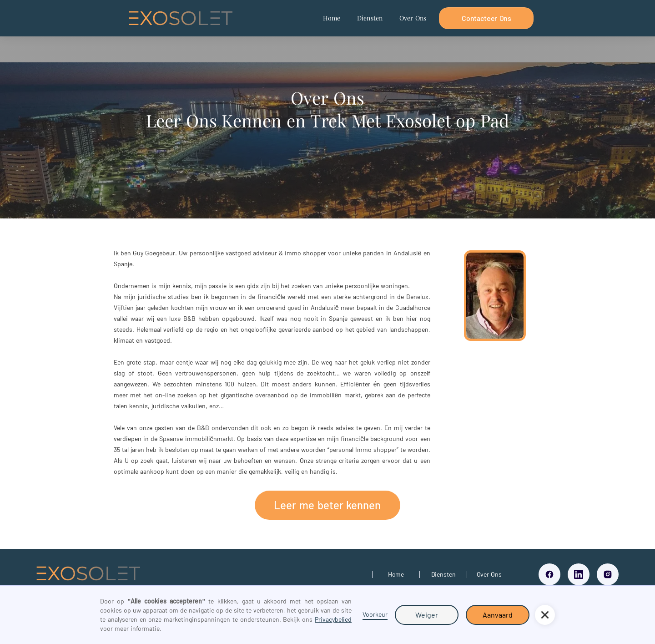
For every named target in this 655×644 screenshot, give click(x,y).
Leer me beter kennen (327, 505)
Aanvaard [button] (498, 615)
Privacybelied (333, 619)
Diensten (370, 18)
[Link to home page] (396, 574)
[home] (181, 18)
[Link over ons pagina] (489, 574)
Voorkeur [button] (375, 614)
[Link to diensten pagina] (443, 574)
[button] (545, 615)
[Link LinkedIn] (579, 574)
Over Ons (413, 18)
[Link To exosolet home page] (88, 575)
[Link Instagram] (608, 574)
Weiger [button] (427, 615)
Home (332, 18)
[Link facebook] (549, 574)
